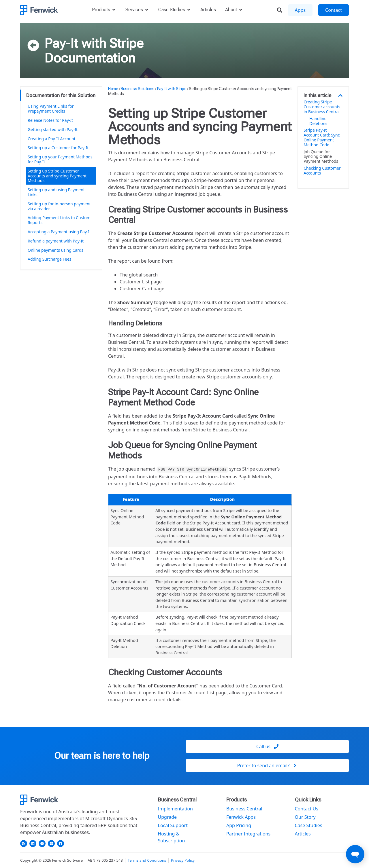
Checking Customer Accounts (322, 171)
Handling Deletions (318, 121)
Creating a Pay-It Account (52, 139)
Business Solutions (138, 89)
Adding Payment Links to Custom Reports (59, 220)
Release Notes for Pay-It (50, 120)
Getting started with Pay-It (53, 129)
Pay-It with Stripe (94, 43)
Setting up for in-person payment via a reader (59, 206)
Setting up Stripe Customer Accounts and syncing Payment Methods (57, 176)
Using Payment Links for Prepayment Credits (51, 109)
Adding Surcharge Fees (49, 259)
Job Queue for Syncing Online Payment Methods (321, 157)
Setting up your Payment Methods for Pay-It (60, 159)
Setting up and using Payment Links (56, 192)
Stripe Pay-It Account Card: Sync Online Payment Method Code (322, 138)
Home (113, 89)
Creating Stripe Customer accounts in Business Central (322, 107)
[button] (340, 95)
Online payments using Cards (55, 250)
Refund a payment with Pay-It (56, 241)
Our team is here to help (102, 756)
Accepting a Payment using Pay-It (59, 232)
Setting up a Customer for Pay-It (59, 148)
